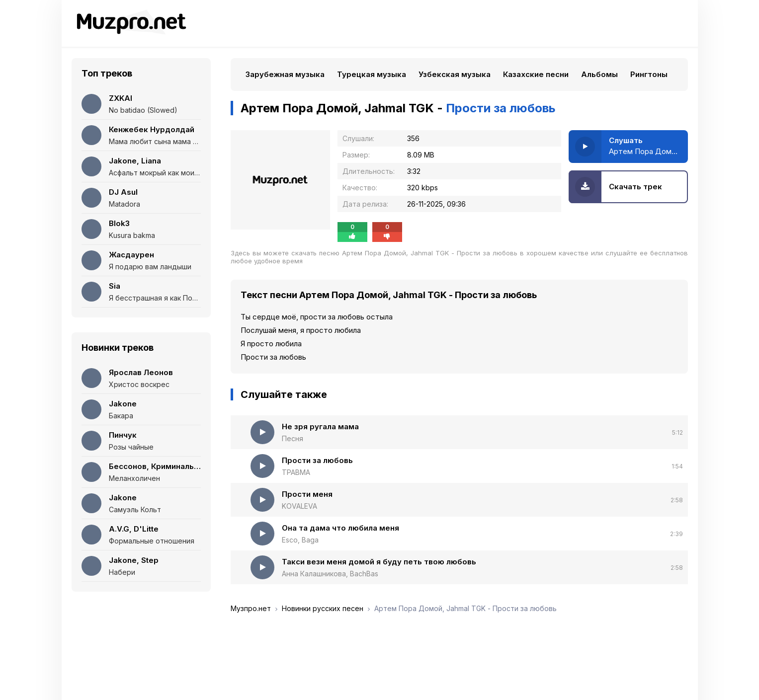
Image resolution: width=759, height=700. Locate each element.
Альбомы (599, 74)
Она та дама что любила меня (340, 528)
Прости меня (307, 494)
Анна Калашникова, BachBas (330, 574)
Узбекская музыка (455, 74)
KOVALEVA (299, 506)
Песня (293, 438)
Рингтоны (649, 74)
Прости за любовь (317, 460)
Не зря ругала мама (320, 427)
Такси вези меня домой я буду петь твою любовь (379, 562)
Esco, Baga (300, 540)
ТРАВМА (296, 472)
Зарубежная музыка (285, 74)
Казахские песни (536, 74)
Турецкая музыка (372, 74)
